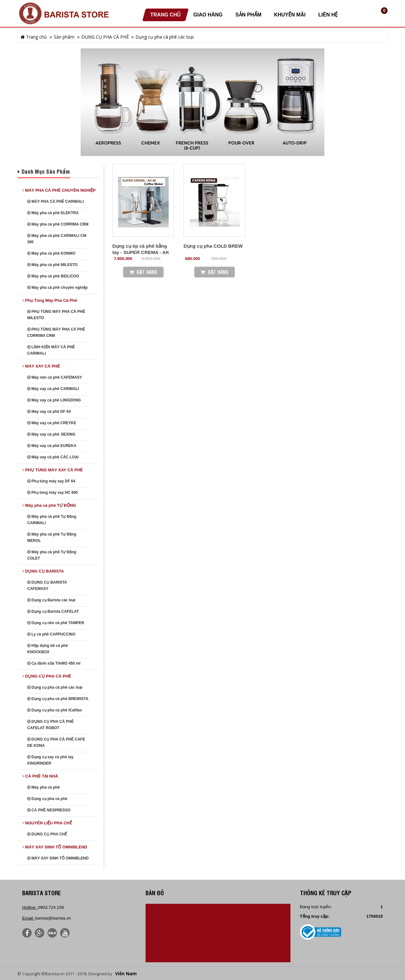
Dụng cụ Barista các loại (51, 600)
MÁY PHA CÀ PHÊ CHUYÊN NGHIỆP (59, 190)
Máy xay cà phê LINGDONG (54, 400)
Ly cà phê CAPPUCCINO (51, 634)
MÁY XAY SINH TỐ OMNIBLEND (55, 847)
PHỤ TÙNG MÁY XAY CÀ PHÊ (53, 470)
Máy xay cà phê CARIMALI (53, 389)
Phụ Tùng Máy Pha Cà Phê (50, 300)
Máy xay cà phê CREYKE (52, 423)
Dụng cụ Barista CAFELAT (53, 611)
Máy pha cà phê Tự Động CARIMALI (52, 520)
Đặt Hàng (143, 272)
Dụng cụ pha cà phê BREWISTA (58, 699)
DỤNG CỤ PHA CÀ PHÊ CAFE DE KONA (56, 742)
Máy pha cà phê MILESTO (52, 265)
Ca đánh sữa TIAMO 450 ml (54, 663)
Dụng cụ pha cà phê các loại (165, 37)
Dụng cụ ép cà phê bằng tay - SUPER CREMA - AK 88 (141, 252)
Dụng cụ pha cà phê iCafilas (55, 710)
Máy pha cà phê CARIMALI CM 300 (57, 239)
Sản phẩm (64, 37)
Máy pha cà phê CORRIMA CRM (58, 224)
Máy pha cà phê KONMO (51, 253)
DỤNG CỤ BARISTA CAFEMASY (47, 586)
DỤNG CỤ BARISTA (43, 571)
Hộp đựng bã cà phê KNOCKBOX (47, 649)
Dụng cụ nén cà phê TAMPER (56, 623)
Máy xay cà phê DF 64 (49, 412)
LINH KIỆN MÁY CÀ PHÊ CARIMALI (51, 350)
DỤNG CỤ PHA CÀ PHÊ (105, 37)
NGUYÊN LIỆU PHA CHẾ (47, 823)
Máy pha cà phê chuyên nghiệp (57, 288)
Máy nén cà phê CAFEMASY (55, 377)
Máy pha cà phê (44, 787)
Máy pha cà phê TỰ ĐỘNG (49, 505)
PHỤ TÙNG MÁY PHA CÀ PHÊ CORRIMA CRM (56, 332)
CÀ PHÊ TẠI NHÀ (40, 776)
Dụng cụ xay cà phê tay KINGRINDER (50, 760)
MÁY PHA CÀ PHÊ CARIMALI (56, 202)
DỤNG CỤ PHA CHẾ (47, 834)
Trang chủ (34, 37)
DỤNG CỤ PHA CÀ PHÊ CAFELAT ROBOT (50, 725)
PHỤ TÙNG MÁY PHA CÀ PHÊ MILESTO (56, 315)
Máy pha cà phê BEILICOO (53, 276)
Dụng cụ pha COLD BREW (213, 246)
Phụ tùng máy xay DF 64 (51, 481)
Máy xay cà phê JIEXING (51, 434)
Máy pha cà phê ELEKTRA (53, 213)
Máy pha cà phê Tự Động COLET (52, 555)
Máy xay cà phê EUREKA (52, 446)
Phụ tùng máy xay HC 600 (53, 493)
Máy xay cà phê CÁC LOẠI (53, 457)
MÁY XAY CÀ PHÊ (41, 366)
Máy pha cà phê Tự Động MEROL (52, 537)
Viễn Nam (126, 974)
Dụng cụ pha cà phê (47, 799)
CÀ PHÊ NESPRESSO (49, 810)
